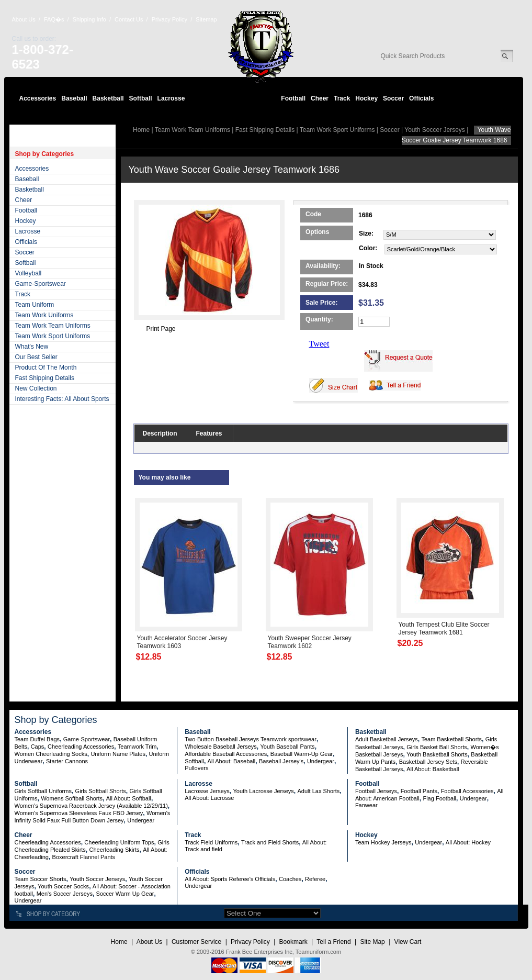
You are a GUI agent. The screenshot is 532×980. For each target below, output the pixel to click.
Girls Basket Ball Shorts (437, 747)
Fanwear (366, 805)
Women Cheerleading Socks (51, 754)
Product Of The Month (46, 367)
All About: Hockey (468, 842)
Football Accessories (467, 791)
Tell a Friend (333, 942)
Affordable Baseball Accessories (226, 754)
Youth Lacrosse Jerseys (263, 791)
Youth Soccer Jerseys (435, 130)
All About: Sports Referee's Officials (230, 879)
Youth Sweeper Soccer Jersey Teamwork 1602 (310, 642)
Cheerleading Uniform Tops (119, 842)
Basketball (108, 98)
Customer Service (196, 942)
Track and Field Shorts (270, 842)
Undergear (321, 761)
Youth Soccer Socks (63, 886)
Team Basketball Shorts (451, 739)
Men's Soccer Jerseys (65, 894)
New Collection (36, 388)
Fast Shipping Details (45, 378)
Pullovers (196, 768)
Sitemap (206, 19)
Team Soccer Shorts (41, 879)
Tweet (319, 344)
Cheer (320, 98)
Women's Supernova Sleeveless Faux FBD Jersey (79, 813)
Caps (38, 747)
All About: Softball (129, 798)
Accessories (38, 98)
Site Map (372, 942)
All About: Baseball (232, 761)
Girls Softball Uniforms (43, 791)
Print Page (161, 329)
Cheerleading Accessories (81, 747)
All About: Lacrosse (209, 798)
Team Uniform (35, 305)
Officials (421, 98)
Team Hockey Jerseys (383, 842)
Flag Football (439, 798)
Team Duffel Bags (37, 739)
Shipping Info (89, 19)
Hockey (366, 98)
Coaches (290, 879)
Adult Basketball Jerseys (387, 739)
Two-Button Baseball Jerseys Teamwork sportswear (251, 739)
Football (293, 98)
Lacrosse (171, 98)
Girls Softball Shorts (101, 791)
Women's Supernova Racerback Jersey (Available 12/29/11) (91, 806)
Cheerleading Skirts (115, 850)
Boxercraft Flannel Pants (84, 857)
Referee (315, 879)
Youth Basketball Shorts (437, 754)
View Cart (408, 942)
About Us (24, 19)
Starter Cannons (67, 761)
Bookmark (293, 942)
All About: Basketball (433, 769)
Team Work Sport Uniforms (53, 336)
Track (342, 98)
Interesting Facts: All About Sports (62, 399)
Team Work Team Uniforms (53, 326)
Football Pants (419, 791)
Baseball (74, 98)
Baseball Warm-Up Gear (302, 754)
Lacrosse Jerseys (207, 791)
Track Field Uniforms (211, 842)
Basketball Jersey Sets (428, 762)
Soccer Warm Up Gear (125, 894)
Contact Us (129, 19)
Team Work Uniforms (44, 315)
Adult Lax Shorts (319, 791)
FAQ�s (54, 19)
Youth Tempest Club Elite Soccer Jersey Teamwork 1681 (444, 628)
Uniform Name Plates (118, 754)
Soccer (393, 98)
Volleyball (29, 273)
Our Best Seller (36, 357)
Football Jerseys (376, 791)
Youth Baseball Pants (287, 747)
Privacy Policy (169, 19)
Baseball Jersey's (281, 761)
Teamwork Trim (137, 747)
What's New (32, 347)
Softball (141, 98)
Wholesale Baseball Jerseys (221, 747)
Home (141, 130)
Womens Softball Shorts (72, 798)
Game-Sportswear (41, 284)
